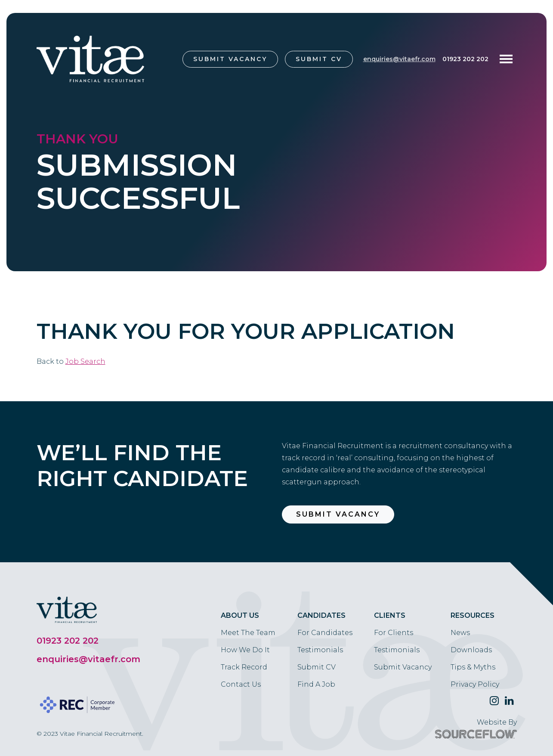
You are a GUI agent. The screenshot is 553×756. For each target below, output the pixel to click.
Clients (390, 615)
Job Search (85, 361)
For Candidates (325, 633)
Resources (473, 615)
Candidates (321, 615)
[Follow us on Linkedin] (509, 701)
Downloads (471, 650)
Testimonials (320, 650)
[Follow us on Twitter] (494, 701)
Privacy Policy (475, 684)
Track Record (244, 667)
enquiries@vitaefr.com (399, 59)
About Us (240, 615)
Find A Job (316, 684)
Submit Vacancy (230, 59)
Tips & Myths (473, 667)
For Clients (394, 633)
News (460, 633)
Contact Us (241, 684)
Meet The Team (248, 633)
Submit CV (319, 59)
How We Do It (245, 650)
